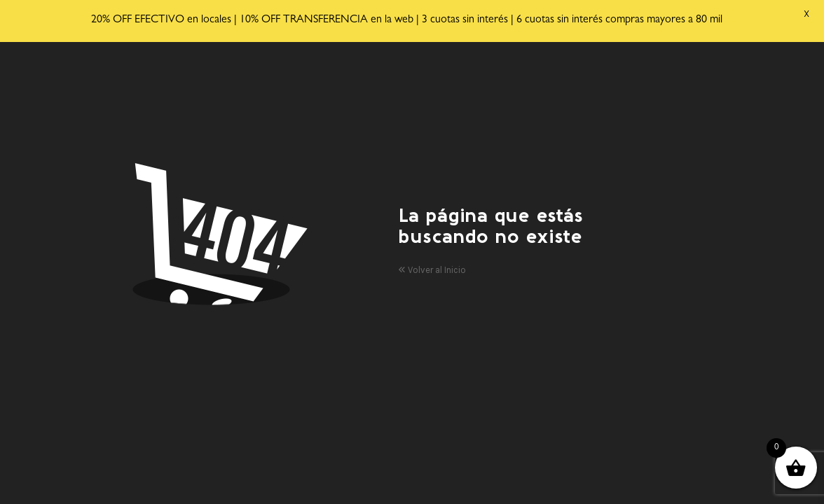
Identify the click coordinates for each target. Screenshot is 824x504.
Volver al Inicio (432, 264)
